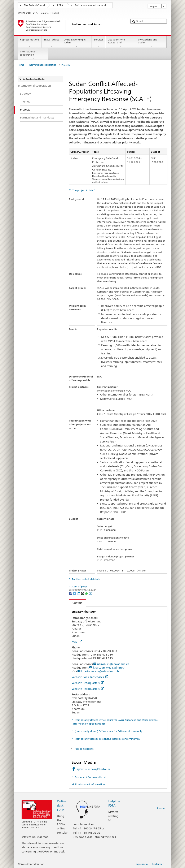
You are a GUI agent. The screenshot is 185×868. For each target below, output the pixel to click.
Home (21, 65)
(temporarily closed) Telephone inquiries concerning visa (107, 739)
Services (99, 43)
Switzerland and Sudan (151, 43)
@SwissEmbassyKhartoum (94, 769)
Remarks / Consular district (90, 777)
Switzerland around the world (91, 5)
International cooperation (33, 55)
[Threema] (83, 593)
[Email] (91, 593)
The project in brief (83, 190)
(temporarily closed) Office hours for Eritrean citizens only (108, 731)
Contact (76, 603)
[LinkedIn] (79, 593)
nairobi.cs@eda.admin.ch (113, 664)
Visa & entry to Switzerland (121, 43)
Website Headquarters (88, 683)
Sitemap (161, 808)
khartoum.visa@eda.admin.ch (100, 671)
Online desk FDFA (62, 805)
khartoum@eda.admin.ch (109, 668)
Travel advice (51, 43)
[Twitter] (75, 593)
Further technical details (86, 579)
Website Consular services (90, 677)
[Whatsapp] (87, 593)
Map (77, 642)
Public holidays (84, 749)
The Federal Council (35, 5)
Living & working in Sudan (76, 43)
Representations (30, 43)
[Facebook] (71, 593)
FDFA (60, 5)
